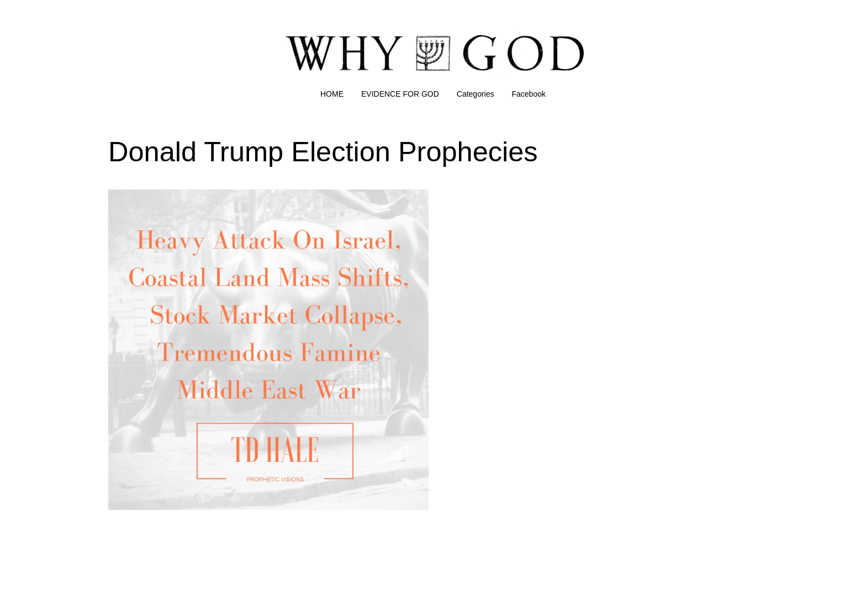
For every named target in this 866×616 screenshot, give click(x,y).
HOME (332, 94)
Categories (476, 94)
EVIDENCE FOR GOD (400, 94)
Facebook (529, 94)
